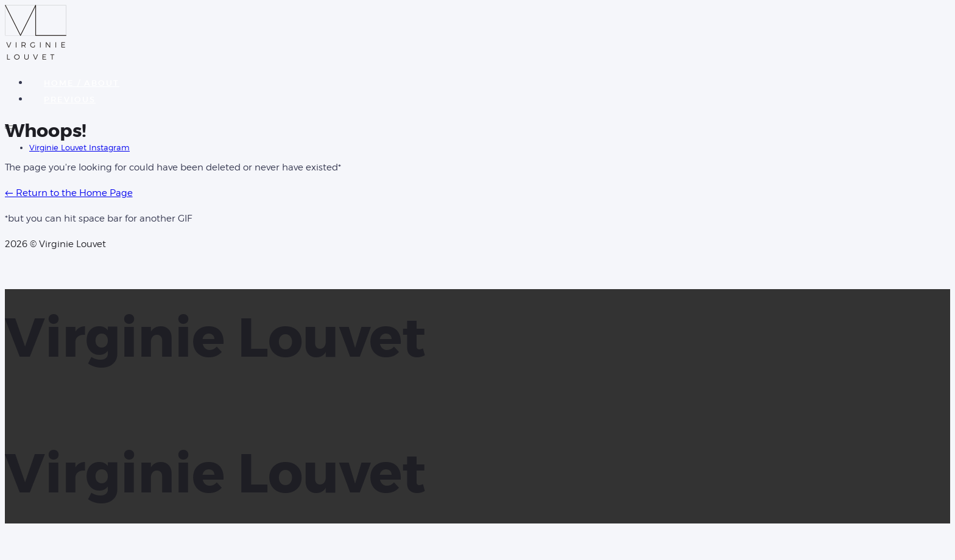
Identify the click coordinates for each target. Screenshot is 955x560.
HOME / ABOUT (82, 83)
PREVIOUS (70, 100)
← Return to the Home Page (69, 193)
